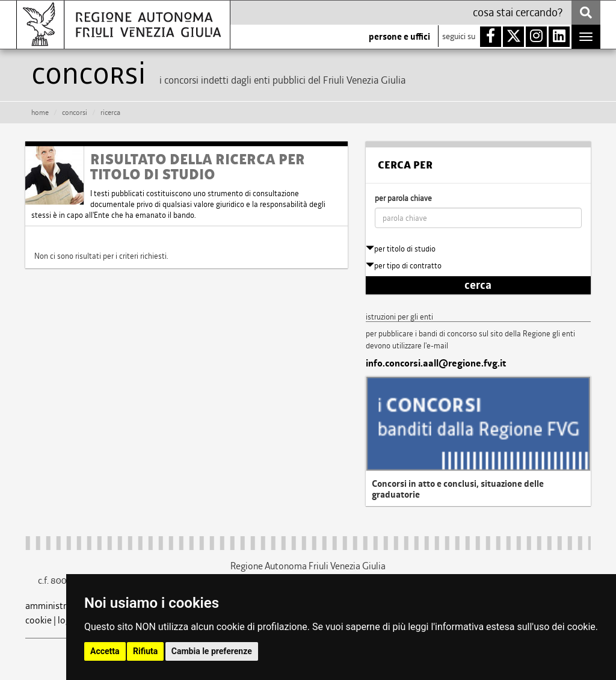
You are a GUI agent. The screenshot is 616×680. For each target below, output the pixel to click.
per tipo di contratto (404, 266)
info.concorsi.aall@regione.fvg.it (436, 363)
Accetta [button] (105, 651)
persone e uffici (399, 37)
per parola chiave (403, 198)
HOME (40, 113)
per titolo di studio (401, 249)
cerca (478, 285)
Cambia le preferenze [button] (212, 651)
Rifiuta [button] (145, 651)
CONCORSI (75, 113)
